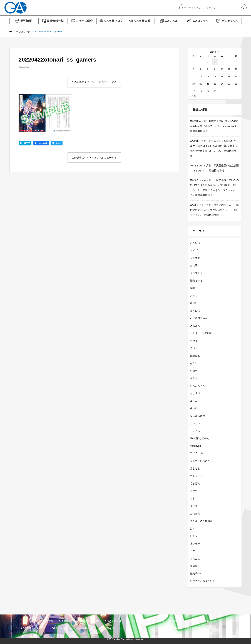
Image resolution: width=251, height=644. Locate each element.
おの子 (194, 265)
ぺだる (194, 341)
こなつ (194, 491)
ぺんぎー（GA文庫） (202, 333)
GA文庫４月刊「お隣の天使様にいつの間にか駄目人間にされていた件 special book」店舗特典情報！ (215, 126)
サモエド (195, 258)
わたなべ (195, 243)
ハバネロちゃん (199, 318)
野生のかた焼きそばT (202, 581)
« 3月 (193, 96)
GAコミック (201, 21)
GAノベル (171, 21)
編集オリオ (196, 280)
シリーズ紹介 (84, 21)
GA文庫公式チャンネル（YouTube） (72, 628)
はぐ (193, 528)
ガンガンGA (230, 21)
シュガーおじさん (200, 461)
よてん (194, 401)
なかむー (195, 363)
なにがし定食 (198, 416)
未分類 (194, 566)
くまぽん (195, 483)
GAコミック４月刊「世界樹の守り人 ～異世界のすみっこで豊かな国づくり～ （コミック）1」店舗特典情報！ (214, 210)
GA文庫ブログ (114, 21)
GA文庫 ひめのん (200, 438)
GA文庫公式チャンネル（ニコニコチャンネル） (128, 628)
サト (193, 498)
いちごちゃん (198, 386)
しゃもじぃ (196, 431)
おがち (194, 296)
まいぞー (195, 543)
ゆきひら (195, 311)
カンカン (195, 423)
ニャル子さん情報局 (201, 521)
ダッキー (195, 506)
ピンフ (194, 536)
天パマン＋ (196, 273)
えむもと (195, 468)
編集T (193, 288)
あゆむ (194, 303)
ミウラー (195, 348)
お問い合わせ (212, 628)
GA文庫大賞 (142, 21)
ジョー (194, 371)
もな (193, 551)
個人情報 (192, 628)
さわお (194, 378)
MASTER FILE (171, 628)
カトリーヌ (196, 476)
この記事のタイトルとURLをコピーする (94, 82)
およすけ (195, 393)
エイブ (194, 250)
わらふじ (195, 558)
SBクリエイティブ (33, 628)
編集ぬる (195, 356)
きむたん (195, 326)
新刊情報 (26, 21)
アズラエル (196, 453)
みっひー (195, 408)
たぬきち (195, 513)
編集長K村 (196, 574)
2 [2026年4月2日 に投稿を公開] (215, 62)
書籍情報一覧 (55, 21)
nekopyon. (196, 446)
